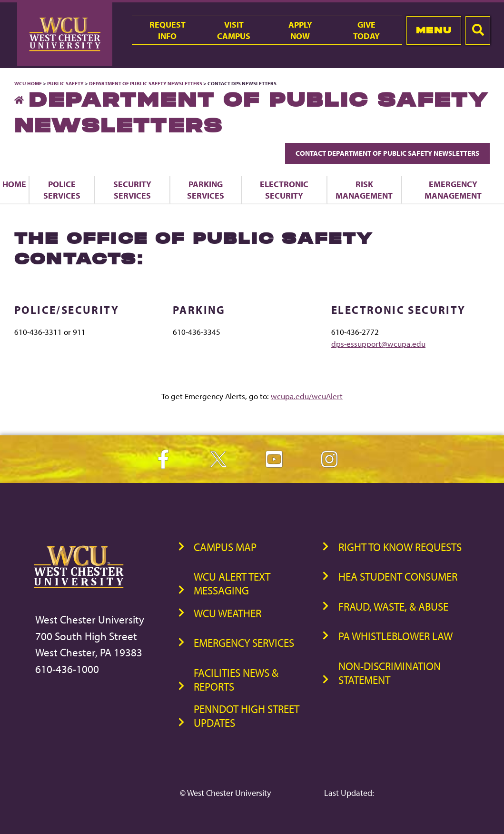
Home (14, 184)
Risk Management (364, 190)
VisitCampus (234, 30)
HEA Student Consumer (398, 577)
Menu (434, 30)
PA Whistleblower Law (395, 636)
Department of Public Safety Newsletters (146, 83)
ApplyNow (300, 30)
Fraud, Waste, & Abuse (393, 607)
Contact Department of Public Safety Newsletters (387, 153)
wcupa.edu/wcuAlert (307, 396)
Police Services (62, 190)
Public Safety (65, 83)
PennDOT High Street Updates (247, 716)
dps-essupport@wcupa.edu (378, 344)
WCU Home (28, 83)
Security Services (132, 190)
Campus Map (225, 547)
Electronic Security (284, 190)
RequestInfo (168, 30)
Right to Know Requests (400, 547)
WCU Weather (227, 613)
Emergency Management (453, 190)
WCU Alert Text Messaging (232, 583)
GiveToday (366, 30)
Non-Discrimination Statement (390, 673)
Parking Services (206, 190)
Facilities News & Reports (236, 680)
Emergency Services (244, 643)
